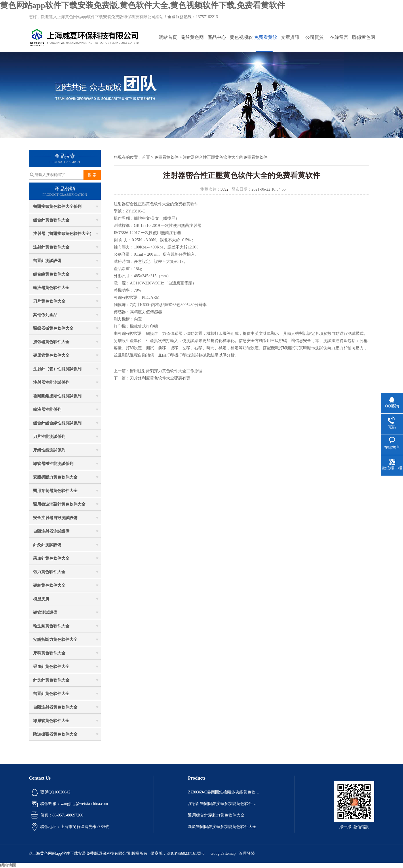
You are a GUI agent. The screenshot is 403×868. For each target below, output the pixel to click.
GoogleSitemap (223, 853)
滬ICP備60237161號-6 (186, 853)
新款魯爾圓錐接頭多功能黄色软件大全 (222, 827)
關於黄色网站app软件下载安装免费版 (192, 43)
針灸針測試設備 (47, 545)
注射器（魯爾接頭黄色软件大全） (63, 234)
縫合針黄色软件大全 (51, 220)
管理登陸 (247, 853)
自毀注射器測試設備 (51, 531)
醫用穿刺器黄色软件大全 (55, 491)
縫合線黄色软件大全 (51, 274)
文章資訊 (290, 37)
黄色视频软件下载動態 (241, 43)
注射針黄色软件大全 (51, 247)
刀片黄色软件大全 (49, 301)
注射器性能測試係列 (51, 382)
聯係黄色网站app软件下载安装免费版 (363, 43)
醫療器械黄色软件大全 (53, 328)
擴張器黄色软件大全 (51, 342)
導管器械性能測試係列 (53, 464)
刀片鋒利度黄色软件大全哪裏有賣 (160, 378)
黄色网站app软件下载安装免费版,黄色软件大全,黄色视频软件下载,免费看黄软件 (142, 5)
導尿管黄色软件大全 (51, 355)
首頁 (146, 157)
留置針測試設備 (47, 261)
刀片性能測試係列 (49, 437)
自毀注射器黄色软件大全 (55, 707)
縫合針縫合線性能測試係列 (57, 423)
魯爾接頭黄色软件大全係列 (57, 207)
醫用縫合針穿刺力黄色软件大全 (216, 815)
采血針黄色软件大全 (51, 558)
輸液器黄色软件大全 (51, 288)
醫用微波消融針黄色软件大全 (59, 504)
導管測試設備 (45, 612)
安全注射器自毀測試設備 (55, 518)
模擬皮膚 (41, 599)
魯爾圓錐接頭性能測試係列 (57, 396)
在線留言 (339, 37)
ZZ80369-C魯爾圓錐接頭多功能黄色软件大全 (224, 792)
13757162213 (207, 17)
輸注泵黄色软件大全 (51, 626)
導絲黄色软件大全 (49, 585)
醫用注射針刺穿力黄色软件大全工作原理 (166, 371)
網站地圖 (8, 865)
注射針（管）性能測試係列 (57, 369)
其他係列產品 (45, 315)
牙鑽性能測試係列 (49, 450)
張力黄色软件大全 (49, 572)
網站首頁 (168, 37)
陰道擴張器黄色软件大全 (55, 734)
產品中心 (217, 37)
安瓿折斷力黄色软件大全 (55, 477)
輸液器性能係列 (47, 410)
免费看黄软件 (266, 43)
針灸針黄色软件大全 (51, 680)
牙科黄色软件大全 (49, 653)
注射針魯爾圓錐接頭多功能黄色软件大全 (224, 804)
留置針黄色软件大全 (51, 694)
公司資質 (315, 37)
